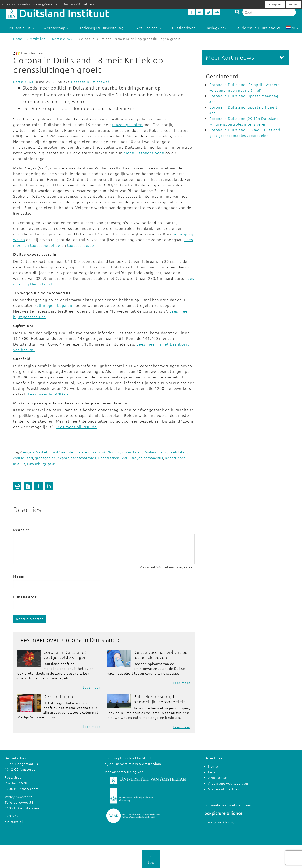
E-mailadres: (25, 597)
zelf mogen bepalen (53, 305)
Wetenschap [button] (56, 28)
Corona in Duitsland (89, 640)
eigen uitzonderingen (144, 153)
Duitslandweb (183, 28)
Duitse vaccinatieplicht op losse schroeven (161, 655)
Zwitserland (23, 458)
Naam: (19, 576)
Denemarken (109, 458)
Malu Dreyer (132, 458)
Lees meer (92, 687)
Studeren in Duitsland (258, 28)
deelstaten (178, 452)
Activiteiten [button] (149, 28)
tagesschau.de (81, 245)
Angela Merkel (35, 452)
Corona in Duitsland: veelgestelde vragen (65, 655)
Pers (212, 772)
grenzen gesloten (126, 124)
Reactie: (21, 530)
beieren (83, 452)
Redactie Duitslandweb (91, 82)
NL (292, 28)
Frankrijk (99, 452)
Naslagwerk (216, 28)
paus (52, 464)
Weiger (293, 4)
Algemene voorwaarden (228, 783)
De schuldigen (58, 696)
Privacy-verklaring (220, 822)
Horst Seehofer (62, 452)
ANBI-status (218, 777)
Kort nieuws (62, 39)
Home (18, 39)
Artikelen (38, 39)
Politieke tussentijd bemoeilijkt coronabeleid (160, 699)
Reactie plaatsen (30, 619)
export (63, 458)
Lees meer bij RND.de (49, 394)
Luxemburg (37, 464)
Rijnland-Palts (155, 452)
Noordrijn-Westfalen (125, 452)
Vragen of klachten (224, 789)
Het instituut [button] (21, 28)
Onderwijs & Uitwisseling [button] (103, 28)
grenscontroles (83, 458)
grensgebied (45, 458)
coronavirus (153, 458)
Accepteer (275, 4)
